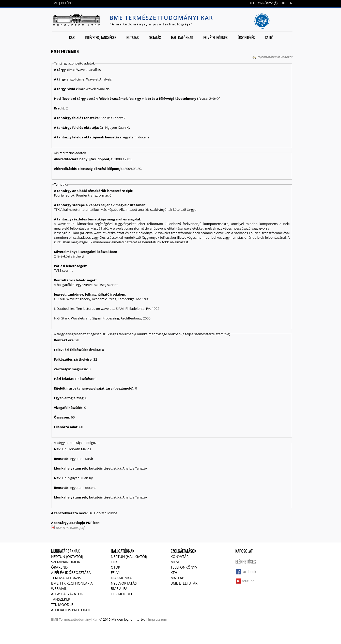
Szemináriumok (66, 562)
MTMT (176, 562)
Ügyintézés (246, 37)
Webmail (59, 589)
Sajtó (269, 37)
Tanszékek (61, 599)
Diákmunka (121, 578)
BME (55, 3)
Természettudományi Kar (78, 619)
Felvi (115, 573)
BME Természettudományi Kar (161, 18)
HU (283, 3)
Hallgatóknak (182, 37)
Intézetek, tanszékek (101, 37)
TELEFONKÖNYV (261, 3)
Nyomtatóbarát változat (272, 57)
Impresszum (158, 619)
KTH (174, 573)
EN (290, 3)
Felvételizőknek (215, 37)
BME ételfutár (184, 583)
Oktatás (155, 37)
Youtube (248, 581)
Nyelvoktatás (124, 583)
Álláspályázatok (67, 594)
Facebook (249, 572)
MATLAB (177, 578)
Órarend (59, 567)
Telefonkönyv (184, 567)
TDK (114, 562)
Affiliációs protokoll (72, 610)
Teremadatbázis (66, 578)
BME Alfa (119, 589)
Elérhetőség (246, 562)
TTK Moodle (62, 605)
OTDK (115, 567)
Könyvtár (180, 557)
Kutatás (133, 37)
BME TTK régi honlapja (72, 583)
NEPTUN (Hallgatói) (129, 557)
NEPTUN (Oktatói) (67, 557)
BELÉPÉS (67, 3)
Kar (72, 37)
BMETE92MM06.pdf (70, 528)
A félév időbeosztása (71, 573)
